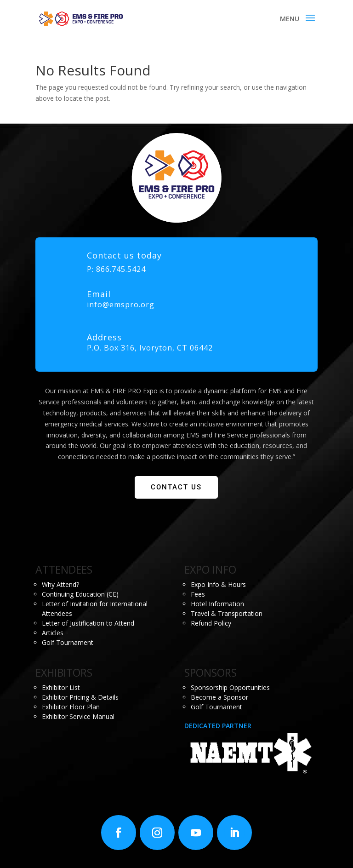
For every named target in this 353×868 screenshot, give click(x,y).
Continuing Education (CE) (80, 594)
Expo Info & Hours (218, 584)
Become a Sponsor (219, 697)
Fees (198, 594)
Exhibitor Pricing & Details (80, 697)
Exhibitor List (61, 687)
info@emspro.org (121, 305)
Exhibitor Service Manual (78, 716)
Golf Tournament (68, 642)
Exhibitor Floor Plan (71, 707)
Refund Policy (211, 623)
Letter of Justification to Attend (88, 623)
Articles (53, 633)
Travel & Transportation (227, 613)
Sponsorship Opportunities (230, 687)
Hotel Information (217, 604)
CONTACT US (176, 487)
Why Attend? (60, 584)
